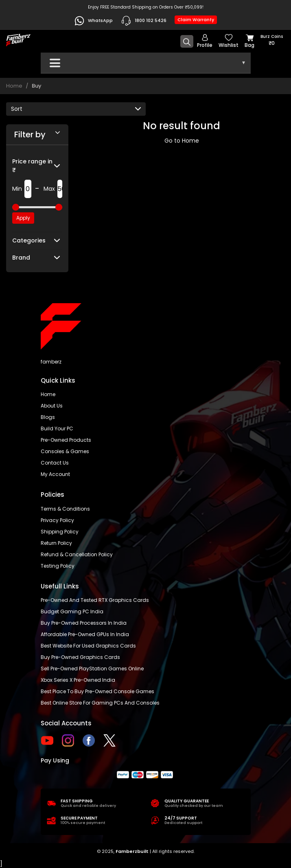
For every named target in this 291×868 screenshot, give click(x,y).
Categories (29, 240)
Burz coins (272, 40)
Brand (21, 258)
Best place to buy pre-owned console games (97, 691)
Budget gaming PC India (72, 611)
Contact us (55, 463)
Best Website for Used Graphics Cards (88, 646)
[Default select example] (76, 109)
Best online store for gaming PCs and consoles (100, 703)
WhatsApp (93, 21)
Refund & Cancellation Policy (77, 554)
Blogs (48, 417)
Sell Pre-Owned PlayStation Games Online (92, 669)
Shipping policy (60, 532)
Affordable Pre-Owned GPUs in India (85, 634)
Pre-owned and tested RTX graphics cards (95, 600)
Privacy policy (57, 520)
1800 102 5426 (144, 21)
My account (55, 474)
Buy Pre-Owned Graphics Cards (80, 657)
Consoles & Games (65, 451)
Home (14, 86)
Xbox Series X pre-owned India (78, 680)
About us (52, 406)
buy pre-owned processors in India (84, 623)
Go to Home (182, 141)
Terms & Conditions (65, 509)
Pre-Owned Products (66, 440)
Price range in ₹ (32, 166)
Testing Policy (58, 566)
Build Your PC (57, 428)
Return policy (56, 543)
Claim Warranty (196, 20)
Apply (23, 218)
